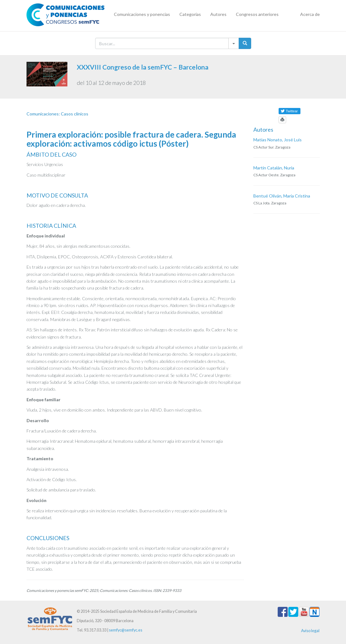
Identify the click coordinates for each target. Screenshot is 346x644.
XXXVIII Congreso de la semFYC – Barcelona (143, 67)
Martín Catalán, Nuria (274, 168)
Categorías (190, 14)
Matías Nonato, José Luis (278, 140)
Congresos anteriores (257, 14)
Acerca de (310, 14)
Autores (218, 14)
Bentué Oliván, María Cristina (282, 196)
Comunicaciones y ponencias (142, 14)
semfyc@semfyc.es (126, 630)
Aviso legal (310, 631)
